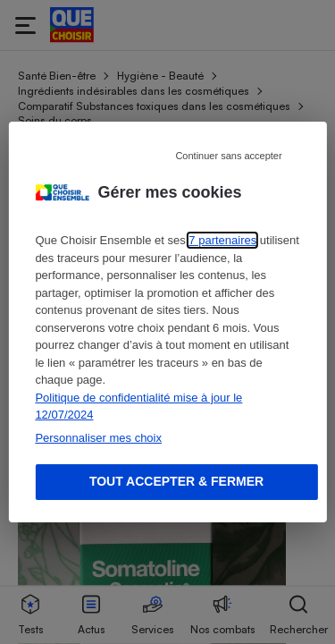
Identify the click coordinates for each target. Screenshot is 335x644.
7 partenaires (222, 240)
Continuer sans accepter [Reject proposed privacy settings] (228, 156)
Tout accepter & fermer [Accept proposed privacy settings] (176, 481)
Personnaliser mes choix (98, 438)
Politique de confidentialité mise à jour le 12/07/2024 (138, 407)
